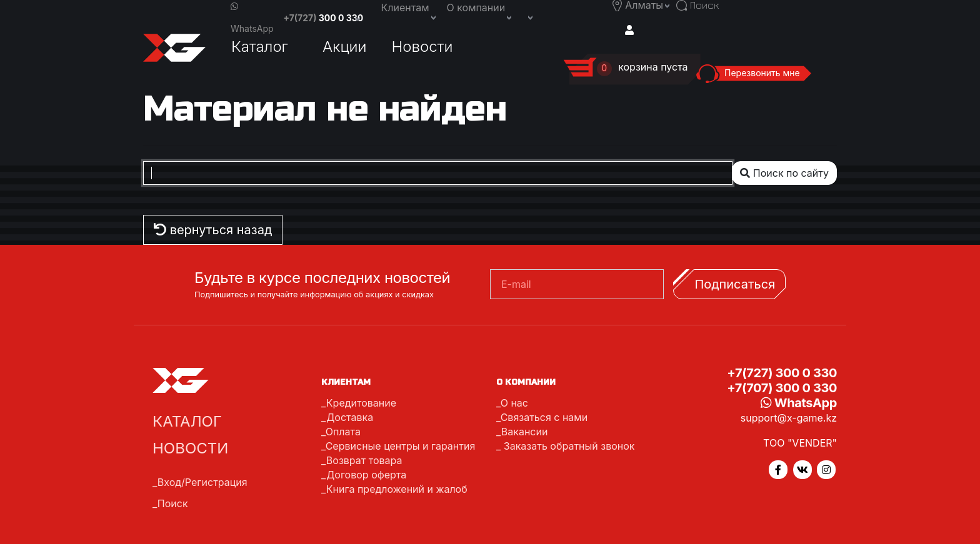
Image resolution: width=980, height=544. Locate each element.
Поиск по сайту (784, 173)
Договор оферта (366, 475)
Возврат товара (364, 460)
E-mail (516, 284)
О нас (514, 403)
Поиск (173, 503)
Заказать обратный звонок (567, 446)
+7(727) (324, 18)
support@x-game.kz (789, 418)
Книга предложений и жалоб (397, 489)
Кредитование (361, 403)
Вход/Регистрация (202, 482)
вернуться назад (213, 230)
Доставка (350, 417)
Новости (422, 47)
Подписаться (735, 284)
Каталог (260, 47)
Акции (345, 47)
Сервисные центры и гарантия (401, 446)
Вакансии (525, 432)
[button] (529, 16)
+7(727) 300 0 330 (782, 373)
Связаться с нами (544, 417)
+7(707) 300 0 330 (782, 388)
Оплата (343, 432)
